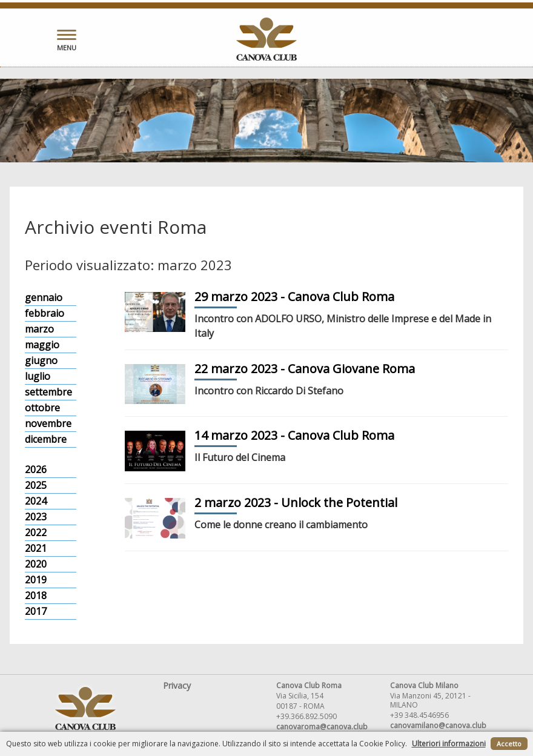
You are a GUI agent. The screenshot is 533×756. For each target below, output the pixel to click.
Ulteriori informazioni (449, 744)
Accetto (509, 744)
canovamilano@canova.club (438, 725)
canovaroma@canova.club (322, 727)
